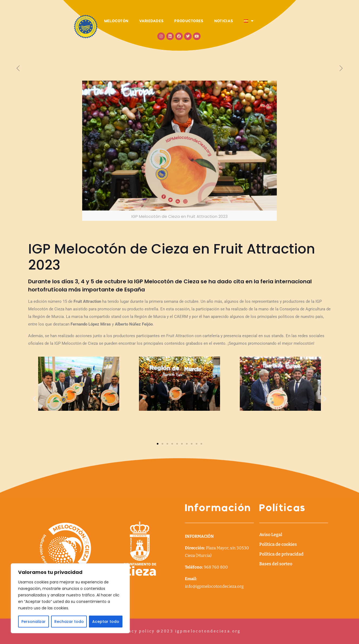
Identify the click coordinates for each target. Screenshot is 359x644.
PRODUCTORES (189, 21)
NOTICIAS (224, 21)
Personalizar (34, 622)
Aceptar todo (106, 622)
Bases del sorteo (276, 564)
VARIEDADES (151, 21)
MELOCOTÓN (117, 21)
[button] (34, 398)
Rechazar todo (69, 622)
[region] (70, 598)
